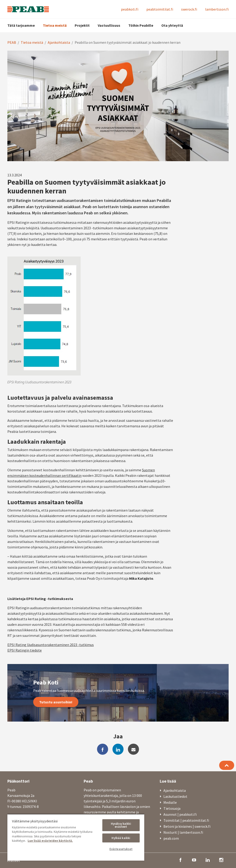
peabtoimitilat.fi (160, 9)
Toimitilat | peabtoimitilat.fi (186, 820)
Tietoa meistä (55, 25)
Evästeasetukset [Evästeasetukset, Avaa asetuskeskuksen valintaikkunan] (121, 849)
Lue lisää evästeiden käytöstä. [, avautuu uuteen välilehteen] (50, 841)
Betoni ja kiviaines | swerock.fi (187, 826)
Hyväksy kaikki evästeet (121, 825)
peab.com (171, 838)
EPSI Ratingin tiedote (25, 650)
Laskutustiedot (175, 796)
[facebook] (103, 749)
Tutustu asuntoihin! (56, 702)
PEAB (12, 42)
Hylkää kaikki (121, 838)
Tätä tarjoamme (21, 25)
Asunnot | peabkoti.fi (180, 814)
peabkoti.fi (130, 9)
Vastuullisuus (109, 25)
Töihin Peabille (141, 25)
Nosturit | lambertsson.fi (183, 832)
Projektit (82, 25)
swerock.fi (189, 9)
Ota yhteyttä (172, 25)
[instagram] (221, 859)
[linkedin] (118, 749)
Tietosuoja (172, 808)
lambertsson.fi (217, 9)
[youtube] (194, 859)
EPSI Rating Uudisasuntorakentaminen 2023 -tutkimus (51, 645)
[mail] (133, 749)
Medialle (170, 802)
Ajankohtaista (59, 42)
